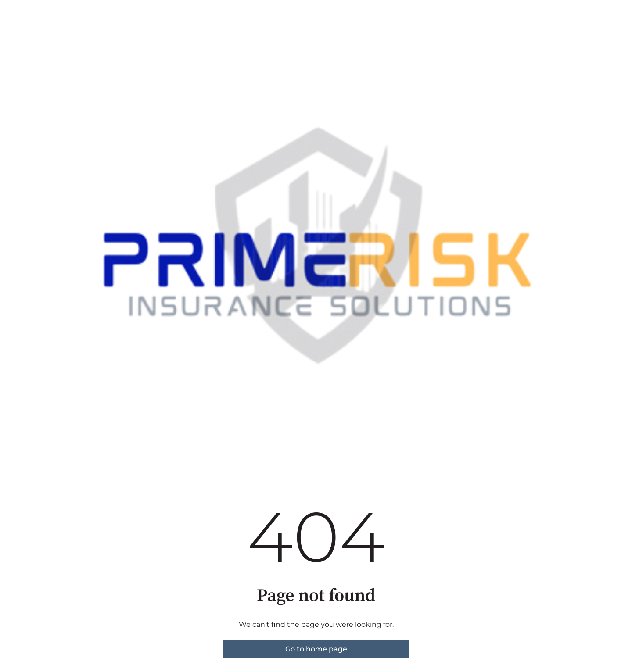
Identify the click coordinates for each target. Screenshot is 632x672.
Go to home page (316, 649)
